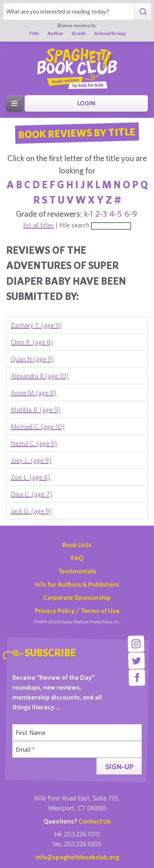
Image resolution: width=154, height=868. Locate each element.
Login (86, 103)
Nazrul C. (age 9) (34, 443)
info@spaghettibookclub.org (77, 857)
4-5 (116, 214)
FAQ (77, 558)
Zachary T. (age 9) (36, 325)
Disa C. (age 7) (31, 494)
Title (34, 33)
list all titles (39, 225)
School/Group (110, 33)
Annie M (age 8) (33, 393)
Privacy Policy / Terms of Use (77, 611)
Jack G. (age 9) (31, 511)
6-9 (131, 214)
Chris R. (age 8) (32, 342)
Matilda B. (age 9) (36, 409)
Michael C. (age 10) (38, 426)
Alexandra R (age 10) (40, 376)
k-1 (88, 214)
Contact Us (95, 821)
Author (55, 33)
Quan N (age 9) (32, 359)
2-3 (101, 214)
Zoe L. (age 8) (30, 477)
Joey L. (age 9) (31, 460)
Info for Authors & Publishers (77, 584)
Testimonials (77, 571)
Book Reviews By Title (77, 133)
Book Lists (77, 545)
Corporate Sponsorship (77, 597)
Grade (79, 33)
